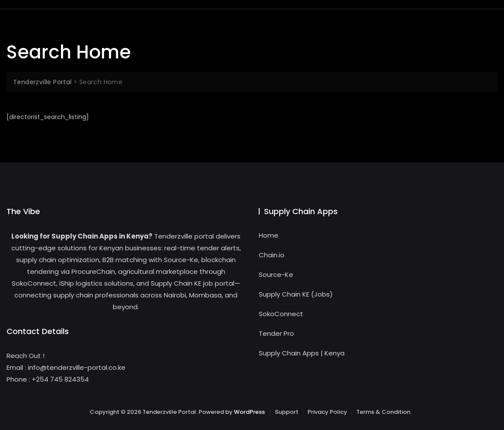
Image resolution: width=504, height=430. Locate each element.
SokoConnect (281, 314)
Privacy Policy (327, 412)
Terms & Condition (383, 412)
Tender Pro (276, 333)
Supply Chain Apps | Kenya (302, 353)
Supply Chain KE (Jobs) (296, 294)
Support (287, 412)
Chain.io (272, 255)
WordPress (249, 412)
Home (269, 235)
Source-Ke (276, 275)
